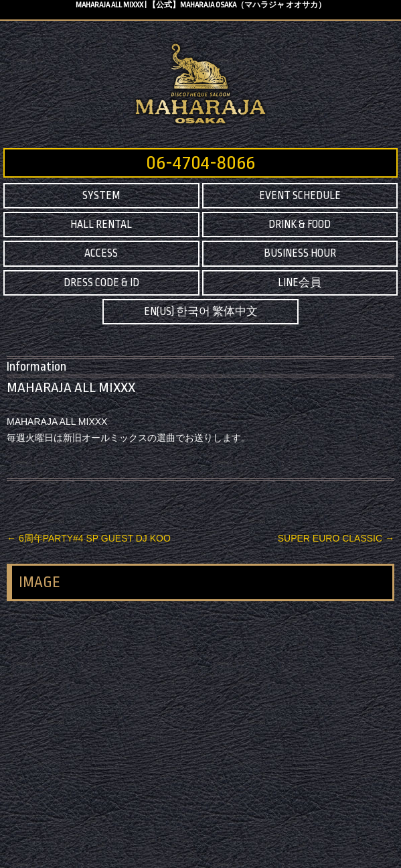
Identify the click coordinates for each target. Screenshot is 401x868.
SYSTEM (101, 196)
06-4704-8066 (200, 163)
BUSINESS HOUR (300, 253)
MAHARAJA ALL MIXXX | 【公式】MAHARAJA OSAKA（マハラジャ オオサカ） (201, 5)
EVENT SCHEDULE (300, 196)
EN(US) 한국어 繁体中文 (201, 312)
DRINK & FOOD (300, 225)
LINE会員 (300, 283)
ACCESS (101, 253)
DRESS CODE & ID (101, 283)
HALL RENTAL (101, 225)
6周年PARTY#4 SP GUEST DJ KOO (89, 538)
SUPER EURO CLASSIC (336, 538)
